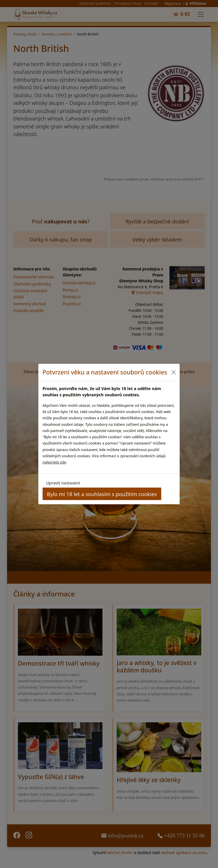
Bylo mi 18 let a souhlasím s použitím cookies (102, 494)
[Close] (173, 372)
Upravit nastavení (63, 483)
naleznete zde (54, 462)
